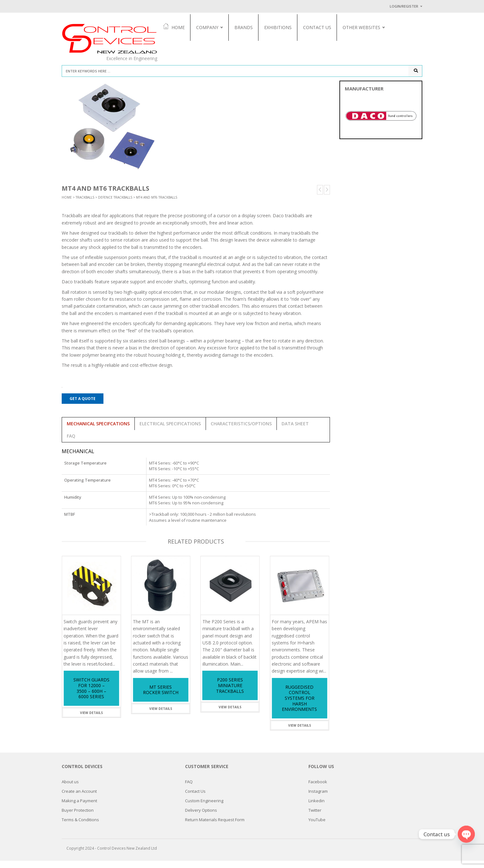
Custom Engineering (204, 808)
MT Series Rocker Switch (161, 697)
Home (181, 27)
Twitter (315, 817)
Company (214, 27)
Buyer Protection (78, 817)
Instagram (318, 798)
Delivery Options (201, 817)
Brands (251, 27)
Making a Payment (79, 808)
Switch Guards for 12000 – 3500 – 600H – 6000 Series (91, 696)
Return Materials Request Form (215, 827)
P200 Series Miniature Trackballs (230, 693)
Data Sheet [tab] (295, 431)
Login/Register (404, 6)
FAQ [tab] (71, 443)
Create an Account (79, 798)
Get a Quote (83, 406)
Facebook (318, 789)
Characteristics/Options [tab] (241, 431)
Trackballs (85, 205)
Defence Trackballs (115, 205)
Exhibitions (285, 27)
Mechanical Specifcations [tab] (98, 431)
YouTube (317, 827)
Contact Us (324, 27)
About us (70, 789)
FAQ (189, 789)
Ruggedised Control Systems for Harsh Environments (299, 705)
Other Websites (369, 27)
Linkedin (316, 808)
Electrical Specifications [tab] (170, 431)
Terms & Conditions (80, 827)
